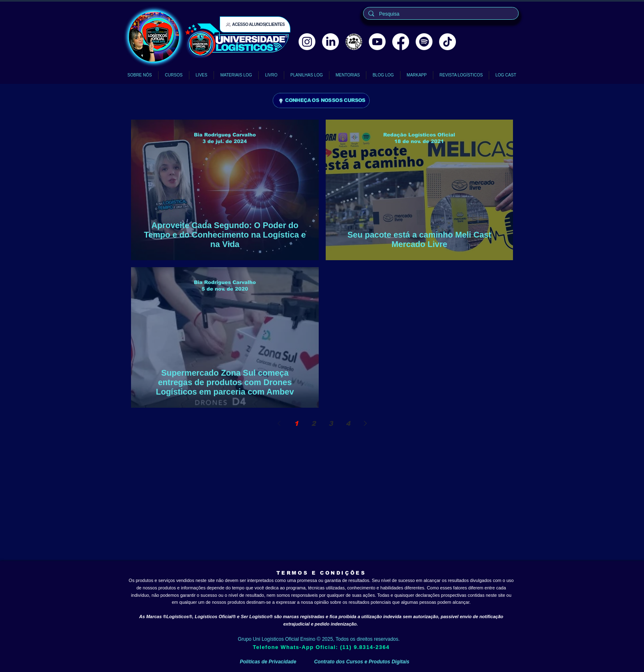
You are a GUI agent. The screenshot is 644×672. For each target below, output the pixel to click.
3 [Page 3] (331, 424)
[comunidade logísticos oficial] (354, 42)
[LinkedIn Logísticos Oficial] (330, 42)
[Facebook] (401, 42)
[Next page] (365, 423)
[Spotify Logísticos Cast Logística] (424, 42)
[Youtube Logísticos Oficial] (377, 42)
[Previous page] (279, 423)
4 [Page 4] (348, 424)
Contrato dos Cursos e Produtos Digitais (362, 662)
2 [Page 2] (314, 424)
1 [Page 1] (296, 424)
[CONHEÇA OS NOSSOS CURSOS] (321, 100)
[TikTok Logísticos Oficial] (447, 42)
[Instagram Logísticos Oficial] (307, 42)
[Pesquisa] (440, 14)
